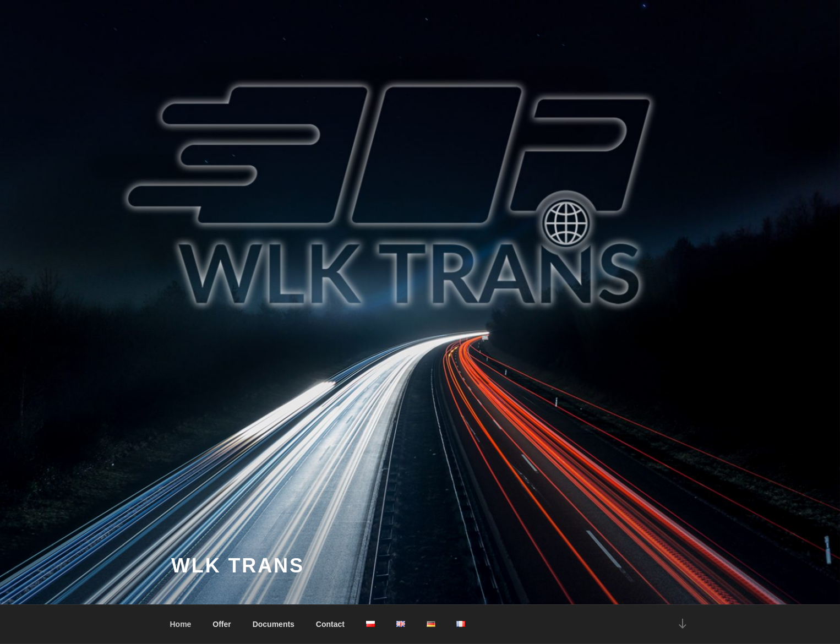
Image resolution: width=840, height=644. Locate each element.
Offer (222, 624)
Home (181, 624)
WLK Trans (238, 566)
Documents (274, 624)
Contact (330, 624)
